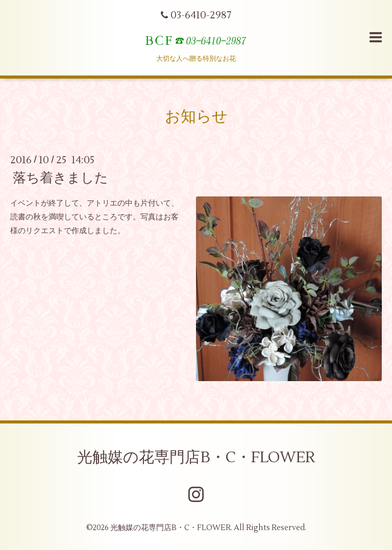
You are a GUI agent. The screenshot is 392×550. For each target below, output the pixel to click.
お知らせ (196, 117)
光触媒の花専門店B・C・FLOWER (196, 457)
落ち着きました (60, 178)
